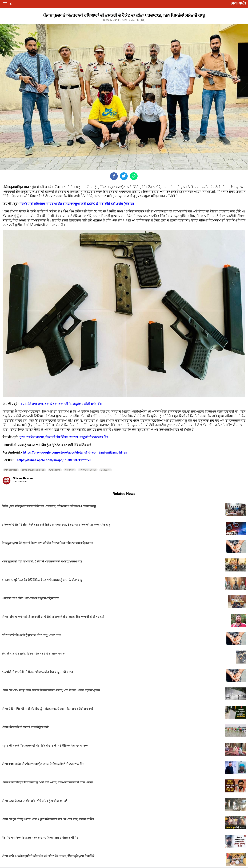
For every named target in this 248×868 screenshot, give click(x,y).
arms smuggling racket (33, 470)
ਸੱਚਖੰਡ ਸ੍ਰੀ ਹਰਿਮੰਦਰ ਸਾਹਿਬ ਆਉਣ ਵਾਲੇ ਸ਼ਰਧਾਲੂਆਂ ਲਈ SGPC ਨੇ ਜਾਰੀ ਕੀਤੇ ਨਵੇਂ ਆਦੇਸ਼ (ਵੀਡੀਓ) (77, 204)
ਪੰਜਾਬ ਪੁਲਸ (70, 470)
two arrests (55, 470)
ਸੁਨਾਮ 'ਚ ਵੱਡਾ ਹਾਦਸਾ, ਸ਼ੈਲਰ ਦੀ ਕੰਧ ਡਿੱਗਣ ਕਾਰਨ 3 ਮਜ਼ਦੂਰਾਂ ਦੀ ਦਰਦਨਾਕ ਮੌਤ (64, 437)
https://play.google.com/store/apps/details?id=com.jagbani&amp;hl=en (76, 452)
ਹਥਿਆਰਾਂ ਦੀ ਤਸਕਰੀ (88, 470)
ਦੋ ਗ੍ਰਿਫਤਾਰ (106, 470)
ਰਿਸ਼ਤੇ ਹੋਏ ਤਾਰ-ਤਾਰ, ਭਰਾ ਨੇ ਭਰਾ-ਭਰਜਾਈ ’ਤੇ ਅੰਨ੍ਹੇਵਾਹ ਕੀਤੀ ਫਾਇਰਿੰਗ (61, 404)
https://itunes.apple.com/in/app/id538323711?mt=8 (54, 460)
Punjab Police (11, 470)
